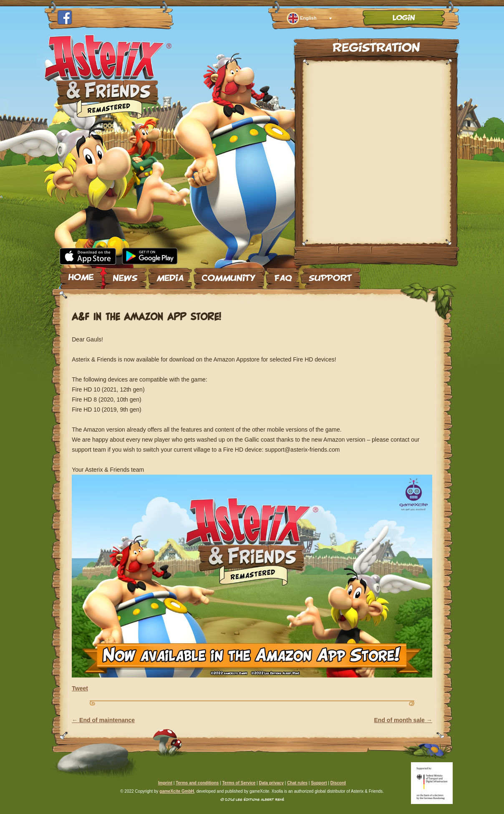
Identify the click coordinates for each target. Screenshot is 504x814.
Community (229, 275)
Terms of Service (239, 783)
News (125, 275)
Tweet (80, 688)
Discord (338, 783)
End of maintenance (103, 720)
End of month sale (403, 720)
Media (170, 275)
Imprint (165, 783)
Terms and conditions (197, 783)
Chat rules (297, 783)
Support (330, 275)
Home (81, 275)
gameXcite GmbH (177, 791)
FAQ (282, 275)
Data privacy (271, 783)
